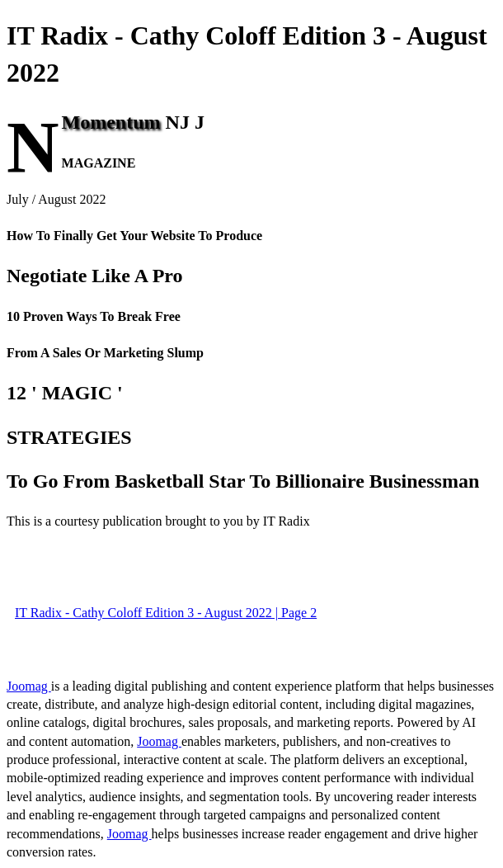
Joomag (29, 686)
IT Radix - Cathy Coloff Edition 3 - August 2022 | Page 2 (166, 613)
